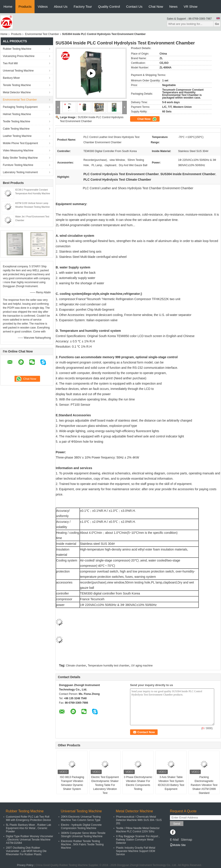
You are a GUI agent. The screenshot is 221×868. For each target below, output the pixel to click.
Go (217, 24)
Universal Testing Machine (18, 71)
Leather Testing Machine (17, 136)
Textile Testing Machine (17, 121)
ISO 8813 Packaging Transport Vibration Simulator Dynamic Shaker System (72, 783)
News (173, 6)
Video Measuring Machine (18, 150)
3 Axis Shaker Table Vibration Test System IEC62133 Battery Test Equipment (171, 783)
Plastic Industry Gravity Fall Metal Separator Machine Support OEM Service (136, 851)
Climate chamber (76, 666)
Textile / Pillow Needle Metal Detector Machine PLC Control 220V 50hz (138, 830)
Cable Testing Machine (16, 129)
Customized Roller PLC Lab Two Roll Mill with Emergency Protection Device (28, 818)
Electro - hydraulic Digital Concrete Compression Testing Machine (81, 827)
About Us (61, 6)
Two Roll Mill (10, 63)
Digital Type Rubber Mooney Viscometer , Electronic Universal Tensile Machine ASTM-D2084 (29, 840)
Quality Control (109, 6)
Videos (43, 6)
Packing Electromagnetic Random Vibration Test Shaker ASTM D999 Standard (204, 785)
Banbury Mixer (11, 78)
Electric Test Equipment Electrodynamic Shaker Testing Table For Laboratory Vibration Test (105, 785)
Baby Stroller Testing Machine (20, 158)
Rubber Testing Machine (17, 49)
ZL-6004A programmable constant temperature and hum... (95, 225)
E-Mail (174, 840)
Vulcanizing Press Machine (19, 56)
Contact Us (134, 6)
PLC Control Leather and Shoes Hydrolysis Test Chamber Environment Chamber (138, 188)
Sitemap (186, 840)
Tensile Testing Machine (17, 85)
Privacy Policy (25, 865)
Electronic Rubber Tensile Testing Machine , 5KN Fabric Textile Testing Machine (82, 844)
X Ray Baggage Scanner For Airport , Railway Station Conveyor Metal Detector (138, 840)
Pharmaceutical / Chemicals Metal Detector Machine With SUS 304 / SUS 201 (139, 820)
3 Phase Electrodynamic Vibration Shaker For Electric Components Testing (138, 783)
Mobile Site (178, 845)
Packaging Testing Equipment (20, 107)
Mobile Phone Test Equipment (20, 143)
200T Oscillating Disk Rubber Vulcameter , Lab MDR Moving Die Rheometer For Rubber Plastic (26, 851)
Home (8, 6)
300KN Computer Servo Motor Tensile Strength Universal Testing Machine (83, 835)
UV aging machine (142, 666)
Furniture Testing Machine (18, 165)
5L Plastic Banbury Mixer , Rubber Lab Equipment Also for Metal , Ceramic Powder (29, 828)
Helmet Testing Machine (17, 114)
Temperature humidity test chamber (109, 666)
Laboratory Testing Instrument (20, 172)
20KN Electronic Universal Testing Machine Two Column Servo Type (81, 818)
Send (177, 824)
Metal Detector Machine (17, 92)
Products (25, 6)
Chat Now (156, 6)
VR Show (191, 6)
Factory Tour (83, 6)
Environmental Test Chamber (42, 34)
